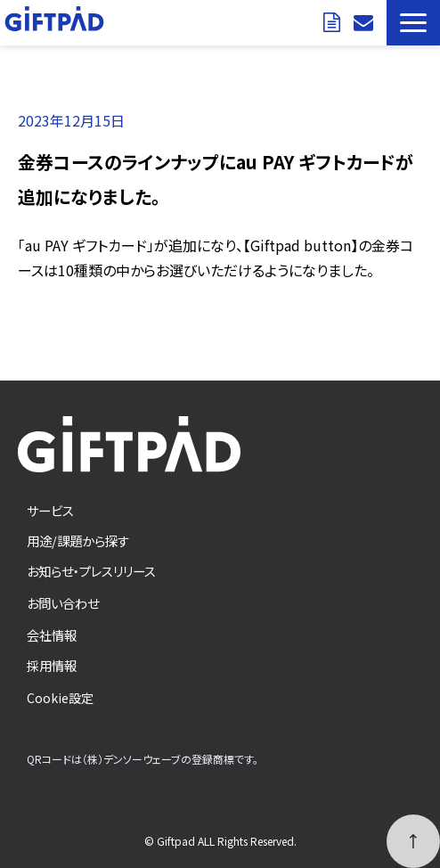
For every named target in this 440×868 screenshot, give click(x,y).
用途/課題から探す (78, 540)
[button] (413, 23)
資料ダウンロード (334, 23)
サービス (50, 510)
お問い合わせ (366, 23)
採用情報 (52, 665)
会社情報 (52, 635)
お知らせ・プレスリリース (91, 571)
